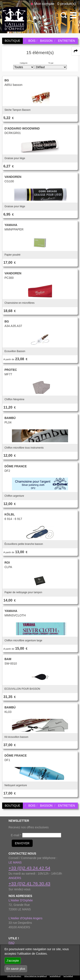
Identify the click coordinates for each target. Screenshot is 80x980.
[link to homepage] (15, 19)
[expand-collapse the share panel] (76, 51)
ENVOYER (22, 843)
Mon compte (44, 4)
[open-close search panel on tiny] (64, 15)
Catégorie (23, 63)
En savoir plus (16, 969)
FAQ (12, 943)
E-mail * (16, 835)
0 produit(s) (66, 4)
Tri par (51, 63)
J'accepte (13, 961)
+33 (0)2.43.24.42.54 (29, 868)
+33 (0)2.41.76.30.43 (29, 884)
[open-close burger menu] (73, 15)
